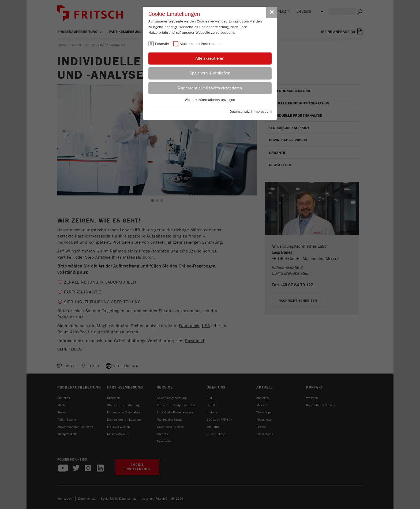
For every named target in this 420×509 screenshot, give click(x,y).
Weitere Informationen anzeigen (210, 100)
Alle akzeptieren (210, 58)
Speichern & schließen (210, 73)
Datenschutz (240, 112)
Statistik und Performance (200, 44)
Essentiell (163, 44)
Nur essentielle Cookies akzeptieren (210, 88)
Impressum (263, 112)
